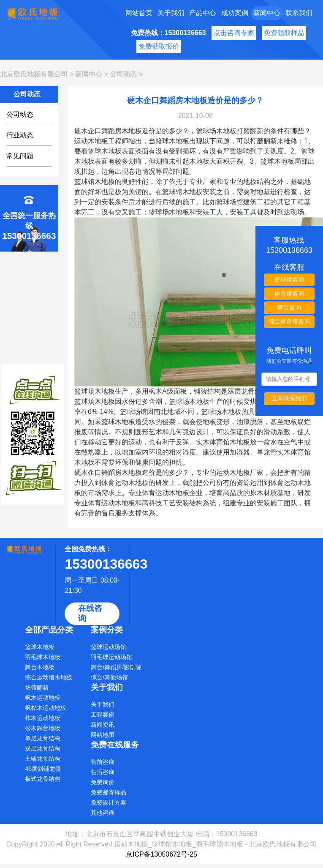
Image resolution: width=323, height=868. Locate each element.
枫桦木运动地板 (46, 708)
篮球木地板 (40, 647)
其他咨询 (103, 813)
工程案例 (103, 715)
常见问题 (20, 156)
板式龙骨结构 (43, 779)
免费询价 (103, 782)
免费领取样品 (284, 33)
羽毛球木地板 (43, 657)
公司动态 (123, 74)
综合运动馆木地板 (49, 677)
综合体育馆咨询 (289, 321)
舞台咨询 (289, 307)
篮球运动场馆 (109, 647)
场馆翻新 (37, 687)
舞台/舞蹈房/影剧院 (116, 667)
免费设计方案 (109, 802)
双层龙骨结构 (43, 748)
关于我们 (171, 13)
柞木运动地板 (43, 718)
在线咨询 (90, 613)
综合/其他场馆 (109, 677)
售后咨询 (103, 772)
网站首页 (139, 13)
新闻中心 (267, 13)
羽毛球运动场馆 (111, 657)
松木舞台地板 (43, 728)
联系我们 (299, 13)
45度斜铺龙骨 (43, 769)
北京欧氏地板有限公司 (34, 74)
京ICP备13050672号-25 (161, 854)
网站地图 (103, 735)
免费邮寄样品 (109, 792)
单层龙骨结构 (43, 738)
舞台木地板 (40, 667)
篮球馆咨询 (289, 279)
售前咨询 (103, 762)
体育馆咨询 (289, 293)
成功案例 (235, 13)
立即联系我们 (289, 398)
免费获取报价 (159, 46)
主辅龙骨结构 (43, 758)
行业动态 (20, 135)
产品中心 (203, 13)
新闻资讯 (103, 725)
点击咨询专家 (234, 33)
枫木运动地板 (43, 698)
